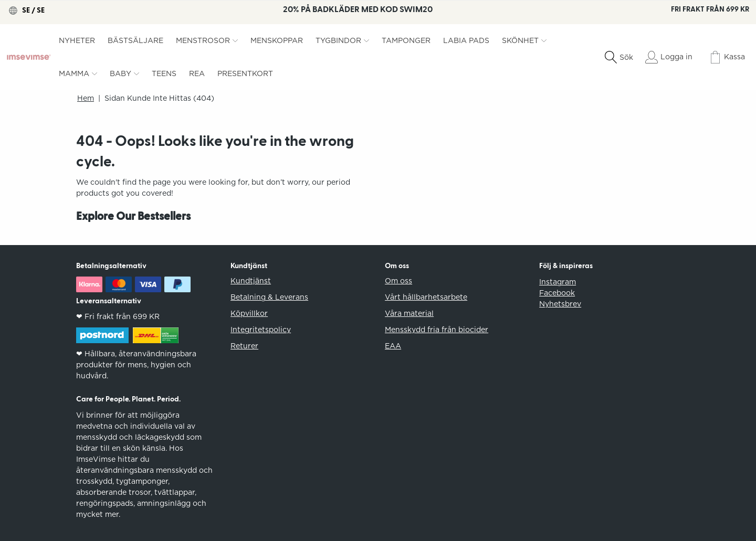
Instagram (558, 282)
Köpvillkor (249, 313)
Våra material (409, 313)
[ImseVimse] (29, 57)
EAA (393, 346)
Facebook (557, 293)
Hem (86, 98)
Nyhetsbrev (560, 304)
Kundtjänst (251, 281)
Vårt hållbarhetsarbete (426, 297)
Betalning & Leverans (269, 297)
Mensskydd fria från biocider (437, 330)
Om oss (398, 281)
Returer (244, 346)
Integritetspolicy (261, 330)
